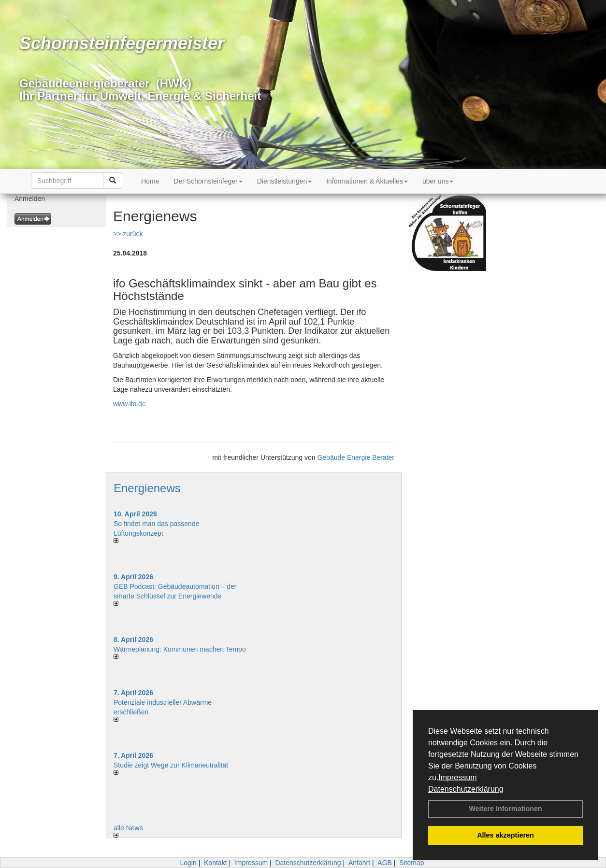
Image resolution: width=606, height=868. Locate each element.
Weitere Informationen (505, 809)
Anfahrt (359, 863)
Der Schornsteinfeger (208, 181)
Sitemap (411, 863)
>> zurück (128, 234)
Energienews (147, 488)
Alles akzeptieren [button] (505, 835)
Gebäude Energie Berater (356, 457)
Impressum (457, 777)
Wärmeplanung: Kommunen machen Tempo (180, 649)
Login (188, 863)
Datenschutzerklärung (466, 789)
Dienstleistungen (285, 181)
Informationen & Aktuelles (367, 181)
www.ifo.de (130, 404)
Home (150, 181)
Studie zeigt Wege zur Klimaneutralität (171, 765)
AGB (385, 863)
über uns (438, 181)
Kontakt (215, 863)
